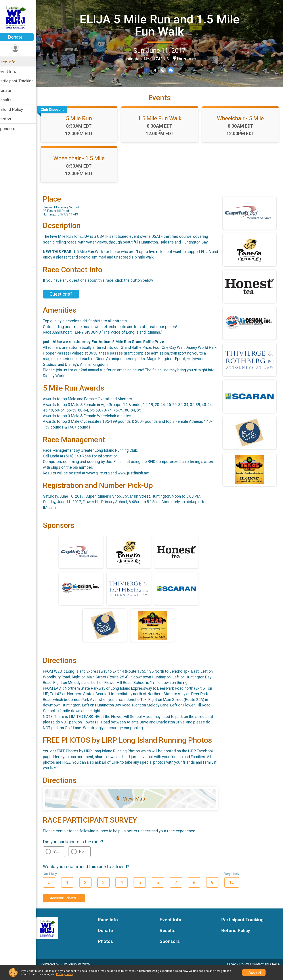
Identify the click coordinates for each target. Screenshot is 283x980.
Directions (190, 59)
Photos (10, 119)
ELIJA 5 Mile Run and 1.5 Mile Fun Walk (163, 25)
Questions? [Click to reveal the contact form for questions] (67, 302)
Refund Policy (16, 109)
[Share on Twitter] (158, 70)
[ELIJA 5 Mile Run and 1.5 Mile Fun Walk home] (21, 17)
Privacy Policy (65, 974)
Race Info (12, 62)
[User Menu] (21, 48)
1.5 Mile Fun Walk (163, 126)
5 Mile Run (84, 126)
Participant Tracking (21, 81)
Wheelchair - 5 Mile (241, 126)
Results (10, 100)
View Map (134, 806)
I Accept (254, 972)
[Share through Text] (173, 70)
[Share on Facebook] (150, 70)
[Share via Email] (165, 70)
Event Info (13, 71)
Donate (21, 37)
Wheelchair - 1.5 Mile (84, 166)
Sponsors (12, 129)
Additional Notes (69, 906)
